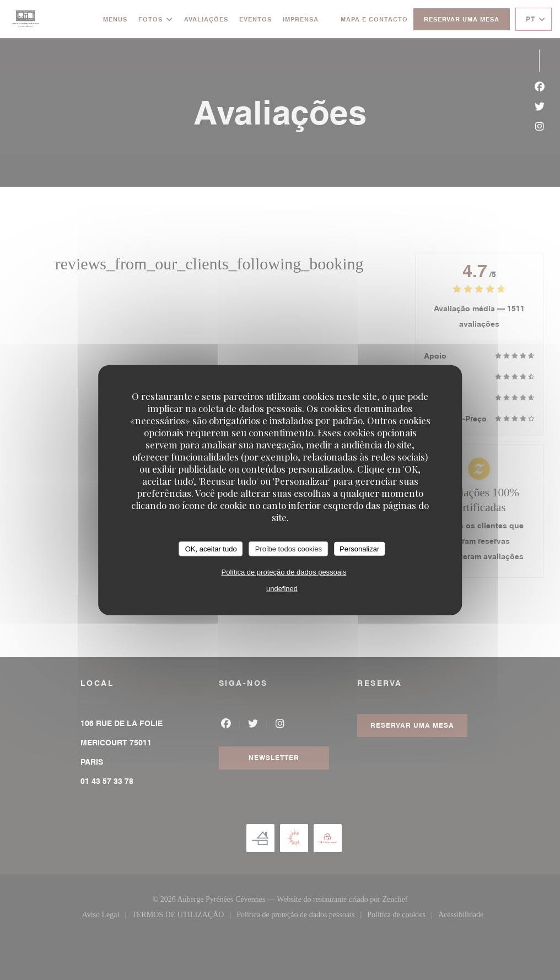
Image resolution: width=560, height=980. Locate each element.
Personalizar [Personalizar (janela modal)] (359, 548)
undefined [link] (282, 589)
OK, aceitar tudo (211, 548)
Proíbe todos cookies (289, 548)
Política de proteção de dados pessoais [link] (284, 572)
